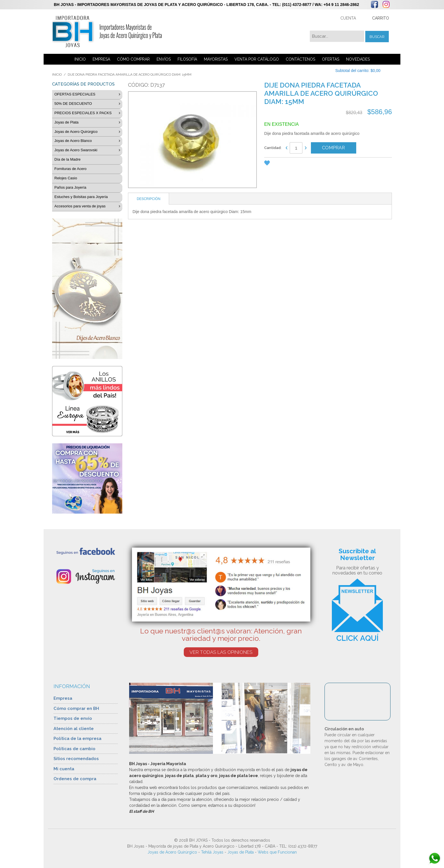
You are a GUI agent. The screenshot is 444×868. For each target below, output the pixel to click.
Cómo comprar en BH (76, 709)
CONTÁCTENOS (300, 59)
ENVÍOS (164, 59)
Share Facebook (291, 164)
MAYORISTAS (216, 59)
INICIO (80, 59)
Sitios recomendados (76, 759)
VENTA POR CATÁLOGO (257, 59)
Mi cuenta (64, 769)
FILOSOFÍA (187, 59)
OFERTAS (331, 59)
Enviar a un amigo (280, 164)
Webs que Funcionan (277, 852)
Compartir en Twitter (302, 164)
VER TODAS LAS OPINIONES (221, 652)
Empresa (63, 698)
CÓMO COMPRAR (133, 59)
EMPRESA (101, 59)
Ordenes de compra (75, 779)
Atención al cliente (74, 729)
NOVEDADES (358, 59)
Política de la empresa (77, 739)
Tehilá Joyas (212, 852)
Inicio (57, 75)
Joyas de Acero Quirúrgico (172, 852)
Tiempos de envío (73, 718)
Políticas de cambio (74, 749)
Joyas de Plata (241, 852)
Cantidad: (273, 148)
